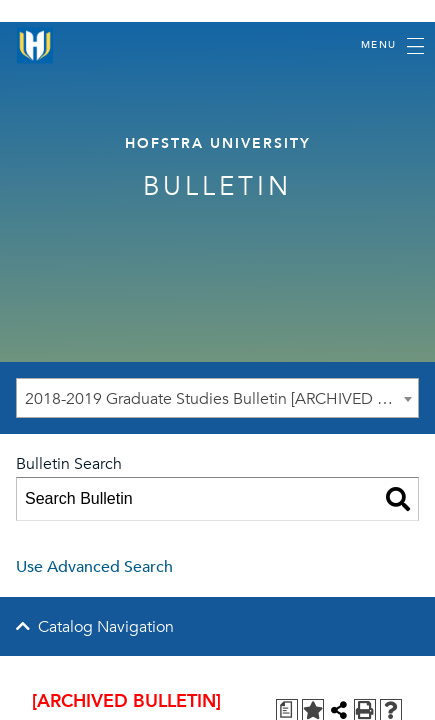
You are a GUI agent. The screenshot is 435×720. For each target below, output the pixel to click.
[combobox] (217, 398)
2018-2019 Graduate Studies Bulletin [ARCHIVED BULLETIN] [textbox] (221, 399)
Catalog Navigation (106, 627)
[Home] (35, 45)
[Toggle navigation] (392, 46)
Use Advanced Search (94, 567)
